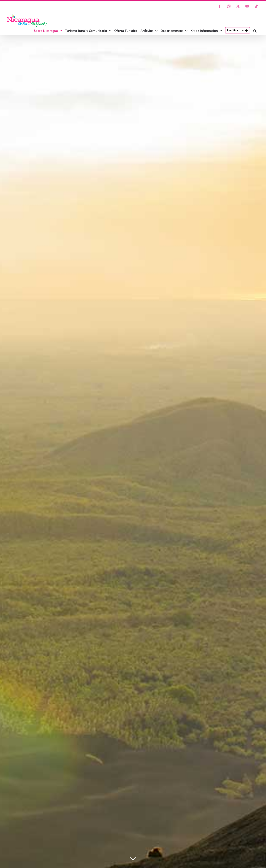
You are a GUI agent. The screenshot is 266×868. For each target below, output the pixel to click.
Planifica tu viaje (238, 30)
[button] (255, 31)
